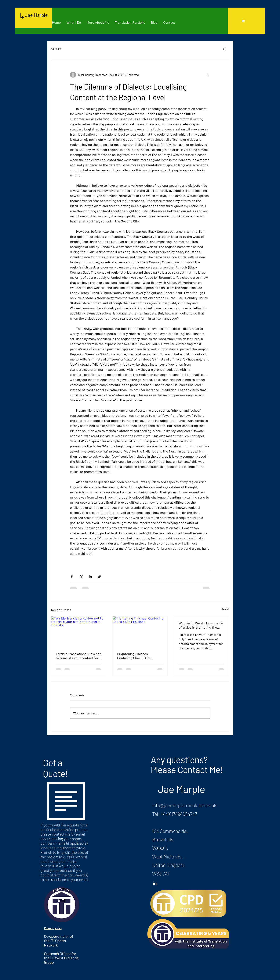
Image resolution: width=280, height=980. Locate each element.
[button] (224, 49)
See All (225, 609)
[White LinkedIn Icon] (243, 20)
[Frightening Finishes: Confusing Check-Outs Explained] (140, 632)
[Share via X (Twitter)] (81, 576)
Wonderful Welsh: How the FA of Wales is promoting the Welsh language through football (201, 625)
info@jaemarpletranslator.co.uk (184, 805)
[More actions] (208, 75)
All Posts (56, 49)
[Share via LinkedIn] (90, 576)
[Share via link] (100, 576)
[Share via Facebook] (72, 576)
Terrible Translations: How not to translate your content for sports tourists (78, 656)
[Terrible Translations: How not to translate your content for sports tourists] (79, 632)
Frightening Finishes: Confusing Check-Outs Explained (134, 656)
